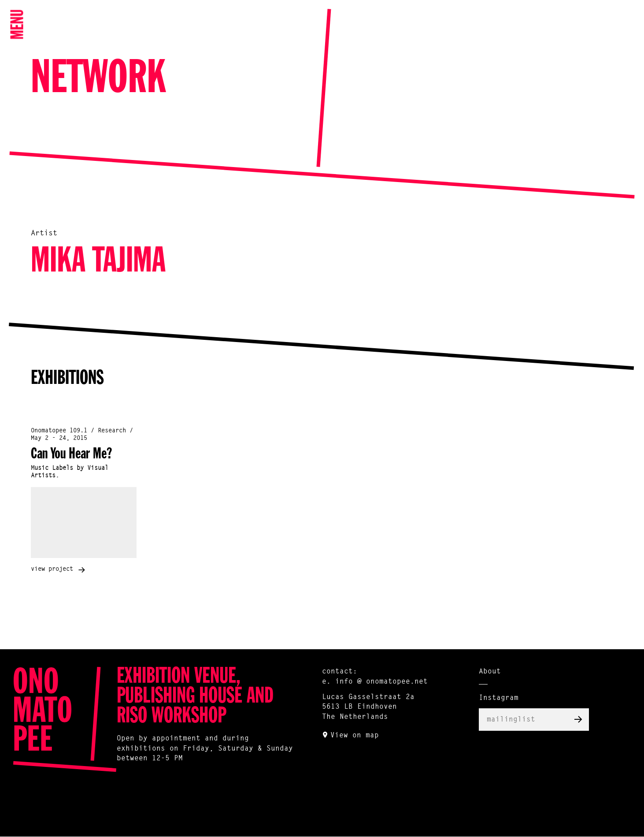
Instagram (499, 698)
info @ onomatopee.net (381, 682)
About (490, 672)
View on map (355, 736)
